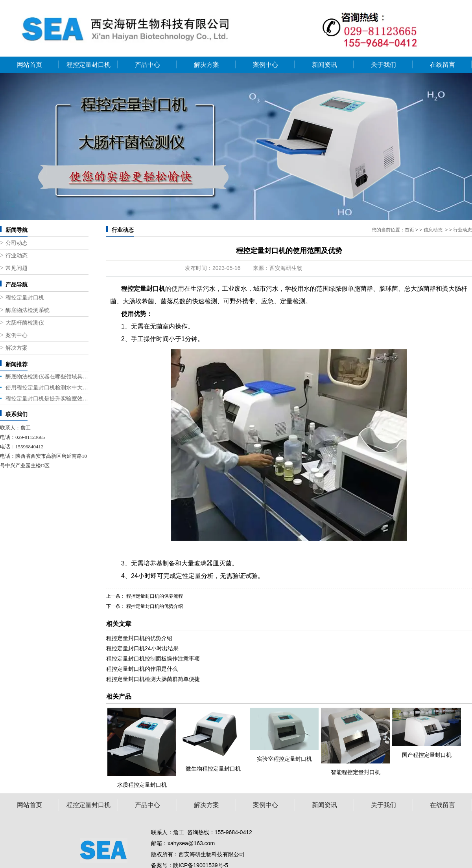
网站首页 (29, 65)
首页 (409, 230)
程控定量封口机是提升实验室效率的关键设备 (47, 398)
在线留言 (442, 65)
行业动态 (17, 256)
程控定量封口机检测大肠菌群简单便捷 (153, 679)
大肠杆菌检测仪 (25, 323)
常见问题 (17, 268)
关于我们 (383, 65)
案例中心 (265, 65)
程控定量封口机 (88, 65)
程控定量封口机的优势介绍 (154, 606)
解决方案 (206, 65)
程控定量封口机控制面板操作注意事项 (153, 659)
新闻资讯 (324, 65)
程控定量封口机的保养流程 (154, 596)
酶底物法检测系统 (28, 310)
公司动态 (17, 243)
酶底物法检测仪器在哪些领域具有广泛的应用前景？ (47, 376)
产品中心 (147, 65)
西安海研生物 (286, 268)
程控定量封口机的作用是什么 (142, 669)
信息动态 (433, 230)
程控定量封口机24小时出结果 (142, 648)
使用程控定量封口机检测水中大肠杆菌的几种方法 (47, 387)
